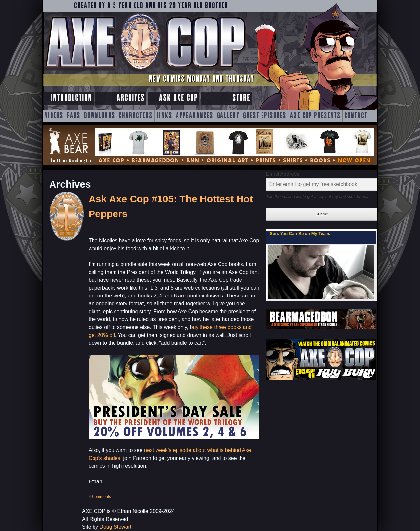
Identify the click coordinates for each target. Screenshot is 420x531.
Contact (356, 116)
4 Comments (100, 497)
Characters (136, 116)
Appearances (195, 116)
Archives (131, 98)
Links (164, 116)
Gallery (228, 116)
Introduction (71, 98)
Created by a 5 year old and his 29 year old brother (151, 6)
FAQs (74, 116)
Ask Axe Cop (178, 98)
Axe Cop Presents (315, 116)
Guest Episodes (265, 116)
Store (241, 98)
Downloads (100, 116)
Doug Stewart (115, 527)
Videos (54, 116)
